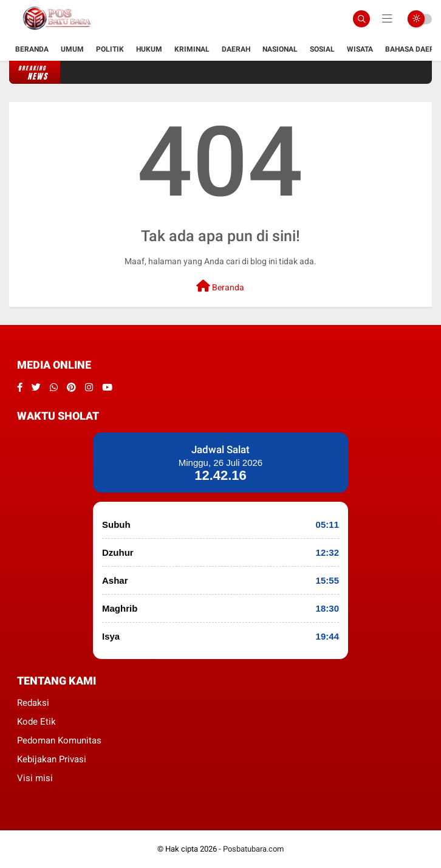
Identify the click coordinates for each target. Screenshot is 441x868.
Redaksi (33, 703)
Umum (72, 49)
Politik (110, 49)
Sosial (322, 49)
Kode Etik (36, 722)
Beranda (32, 49)
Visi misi (35, 778)
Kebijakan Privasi (52, 759)
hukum (149, 49)
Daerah (236, 49)
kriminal (192, 49)
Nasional (280, 49)
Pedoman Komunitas (59, 740)
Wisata (360, 49)
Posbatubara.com (253, 849)
